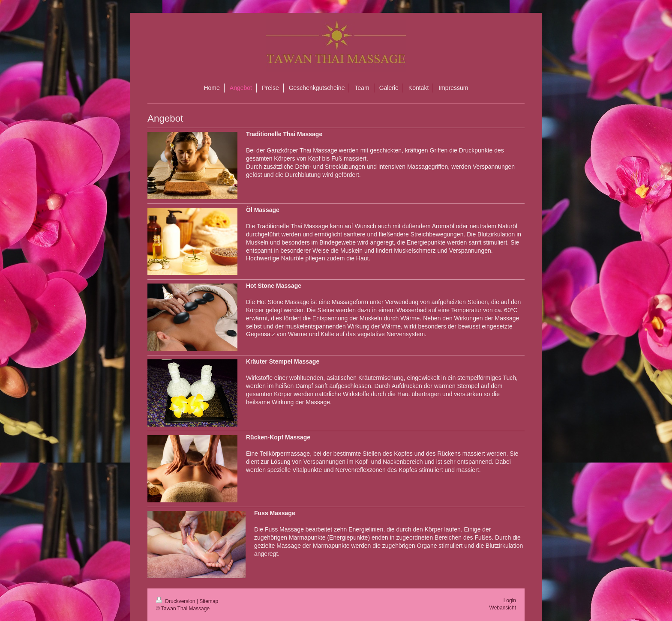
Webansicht (503, 608)
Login (510, 600)
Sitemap (209, 601)
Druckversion (176, 601)
